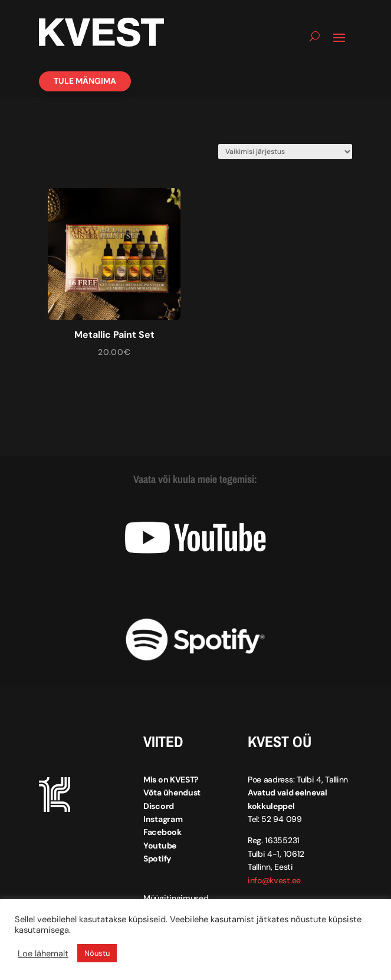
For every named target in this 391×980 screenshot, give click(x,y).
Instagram (163, 817)
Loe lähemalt (43, 953)
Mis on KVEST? (171, 777)
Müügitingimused (176, 895)
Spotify (157, 856)
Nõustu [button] (97, 953)
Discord (159, 803)
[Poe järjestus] (285, 152)
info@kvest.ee (274, 877)
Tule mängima (85, 81)
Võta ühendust (172, 790)
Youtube (160, 843)
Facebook (162, 830)
